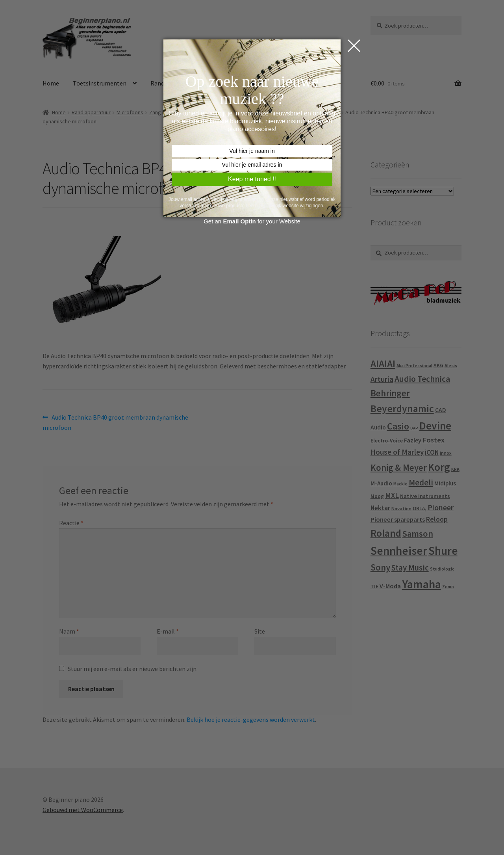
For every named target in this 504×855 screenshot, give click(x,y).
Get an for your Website (252, 221)
